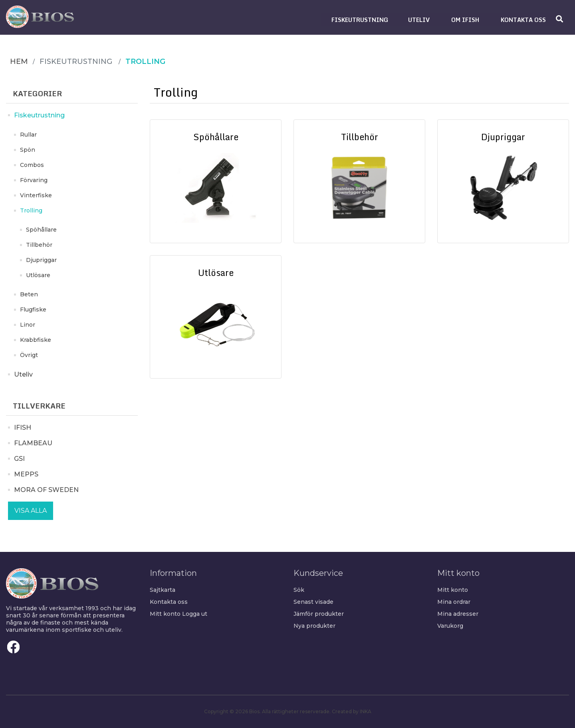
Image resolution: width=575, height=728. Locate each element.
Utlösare (38, 275)
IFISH (23, 427)
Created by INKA (352, 711)
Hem (19, 61)
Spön (28, 150)
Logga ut (195, 614)
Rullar (28, 135)
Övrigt (29, 355)
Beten (29, 294)
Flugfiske (33, 309)
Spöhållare (41, 230)
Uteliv (23, 374)
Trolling (31, 210)
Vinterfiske (36, 195)
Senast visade (313, 602)
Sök (299, 590)
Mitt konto (165, 614)
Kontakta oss (169, 602)
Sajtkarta (163, 590)
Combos (32, 165)
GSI (19, 459)
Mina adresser (458, 614)
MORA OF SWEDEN (46, 490)
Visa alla (31, 511)
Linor (28, 325)
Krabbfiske (36, 340)
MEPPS (26, 474)
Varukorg (450, 626)
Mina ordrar (454, 602)
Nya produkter (314, 626)
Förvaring (34, 180)
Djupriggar (41, 260)
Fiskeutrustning (39, 115)
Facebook (14, 647)
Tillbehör (39, 245)
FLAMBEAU (33, 443)
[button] (360, 20)
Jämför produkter (319, 614)
